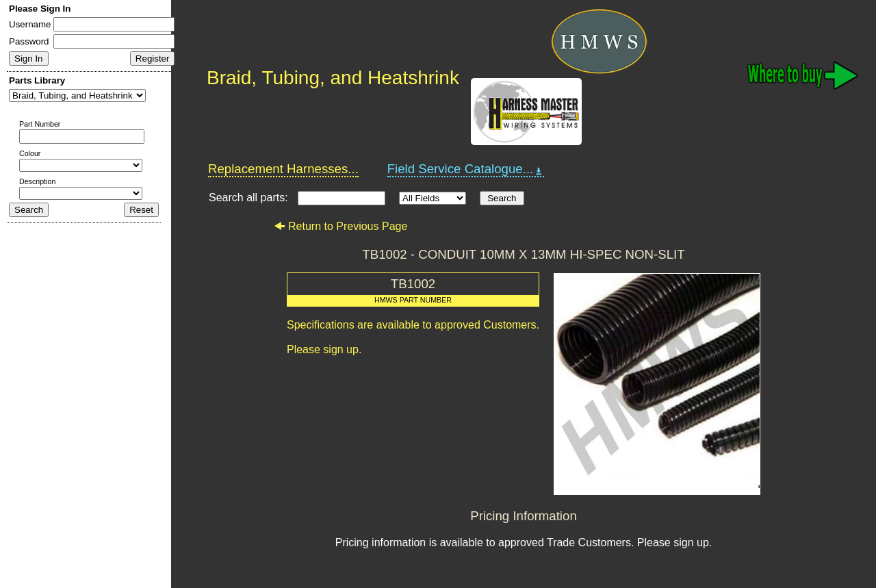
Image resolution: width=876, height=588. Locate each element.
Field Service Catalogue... (466, 169)
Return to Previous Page (340, 226)
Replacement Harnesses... (283, 169)
